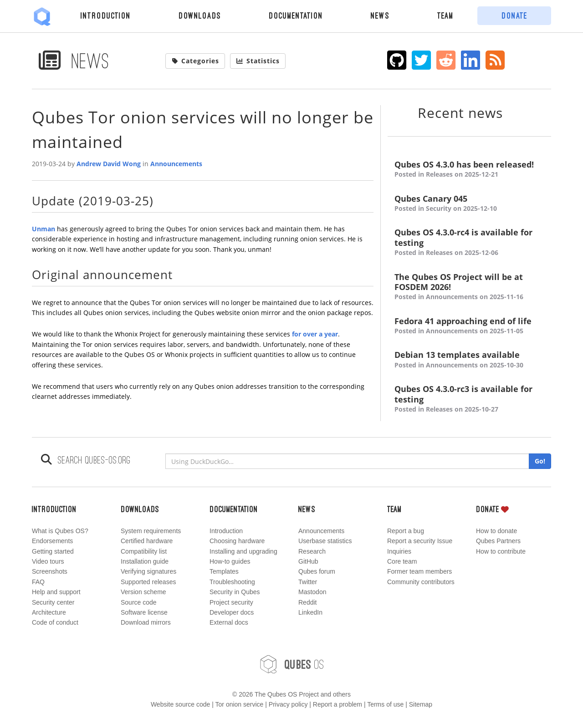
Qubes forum (317, 571)
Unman (43, 229)
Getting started (53, 551)
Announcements (176, 164)
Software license (144, 612)
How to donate (496, 531)
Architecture (49, 612)
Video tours (48, 561)
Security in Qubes (235, 592)
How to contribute (501, 551)
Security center (53, 602)
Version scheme (143, 592)
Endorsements (52, 541)
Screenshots (50, 571)
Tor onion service (240, 704)
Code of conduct (55, 622)
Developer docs (232, 612)
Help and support (56, 592)
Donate (514, 15)
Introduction (106, 15)
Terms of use (385, 704)
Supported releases (148, 582)
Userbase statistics (325, 541)
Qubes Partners (498, 541)
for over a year (315, 334)
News (380, 15)
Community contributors (421, 582)
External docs (229, 622)
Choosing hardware (237, 541)
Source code (139, 602)
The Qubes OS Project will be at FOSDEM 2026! (469, 287)
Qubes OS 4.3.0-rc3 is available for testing (469, 399)
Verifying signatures (148, 571)
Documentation (296, 15)
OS (291, 664)
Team (445, 15)
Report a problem (338, 704)
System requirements (151, 531)
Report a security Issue (420, 541)
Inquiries (399, 551)
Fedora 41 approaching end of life (469, 326)
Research (312, 551)
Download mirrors (146, 622)
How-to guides (230, 561)
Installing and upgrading (243, 551)
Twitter (308, 582)
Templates (224, 571)
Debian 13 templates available (469, 360)
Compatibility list (144, 551)
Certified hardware (147, 541)
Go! (540, 461)
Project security (231, 602)
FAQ (38, 582)
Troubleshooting (232, 582)
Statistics (258, 61)
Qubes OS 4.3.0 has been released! (469, 170)
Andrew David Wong (109, 164)
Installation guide (145, 561)
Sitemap (421, 704)
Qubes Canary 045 (469, 204)
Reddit (307, 602)
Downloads (200, 15)
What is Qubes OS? (60, 531)
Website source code (180, 704)
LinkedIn (310, 612)
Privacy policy (288, 704)
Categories (195, 61)
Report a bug (406, 531)
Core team (402, 561)
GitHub (308, 561)
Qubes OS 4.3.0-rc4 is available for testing (469, 242)
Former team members (419, 571)
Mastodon (312, 592)
